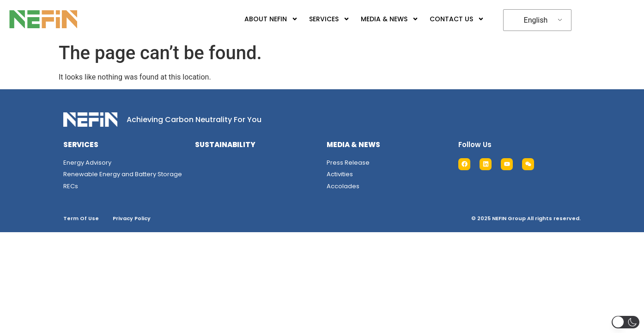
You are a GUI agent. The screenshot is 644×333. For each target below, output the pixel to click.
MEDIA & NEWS (383, 19)
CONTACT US (450, 19)
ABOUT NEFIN (264, 19)
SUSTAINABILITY (225, 145)
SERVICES (322, 19)
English (530, 20)
